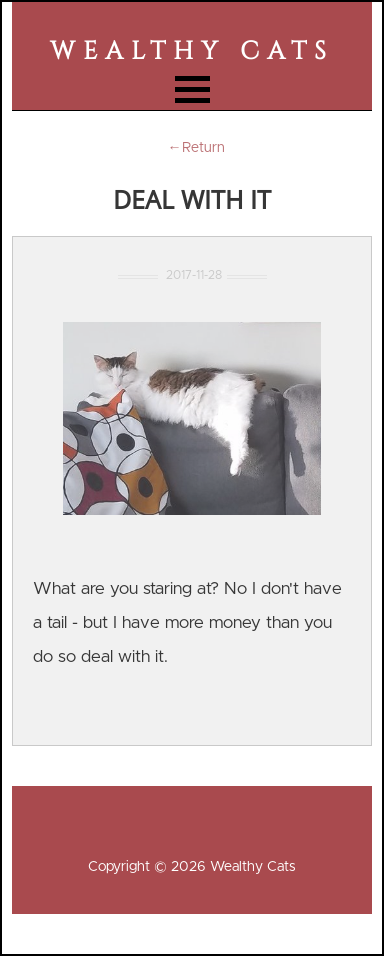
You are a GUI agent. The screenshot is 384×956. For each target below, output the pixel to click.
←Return (192, 148)
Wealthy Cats (192, 51)
